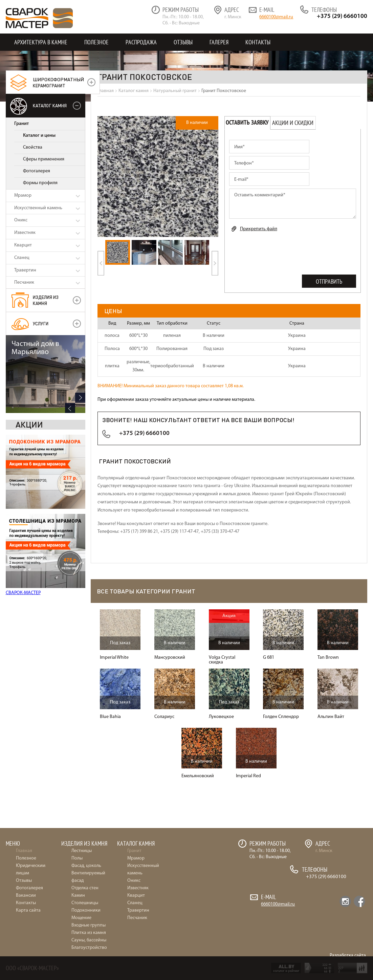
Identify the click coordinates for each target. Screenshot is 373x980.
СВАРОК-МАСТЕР (23, 515)
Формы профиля (40, 183)
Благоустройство (89, 948)
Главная (24, 851)
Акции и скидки (293, 123)
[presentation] (281, 252)
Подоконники (86, 910)
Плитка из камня (89, 933)
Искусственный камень (38, 208)
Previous (70, 593)
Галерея (219, 42)
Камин (78, 896)
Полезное (96, 42)
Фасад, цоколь (86, 866)
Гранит (21, 124)
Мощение (81, 918)
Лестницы (82, 851)
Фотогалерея (37, 171)
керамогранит (58, 82)
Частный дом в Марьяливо (35, 533)
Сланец (22, 258)
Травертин (25, 270)
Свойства (33, 147)
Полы (77, 858)
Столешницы (85, 903)
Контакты (258, 42)
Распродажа (141, 42)
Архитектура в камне (41, 42)
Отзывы (183, 42)
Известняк (25, 233)
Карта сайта (28, 910)
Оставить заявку (247, 123)
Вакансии (26, 896)
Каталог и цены (39, 136)
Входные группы (89, 925)
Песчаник (24, 282)
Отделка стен (85, 888)
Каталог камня (50, 105)
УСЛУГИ (41, 323)
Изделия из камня (46, 300)
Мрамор (23, 195)
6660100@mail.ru (276, 17)
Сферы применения (44, 159)
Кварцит (23, 245)
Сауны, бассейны (89, 940)
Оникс (21, 220)
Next (80, 583)
